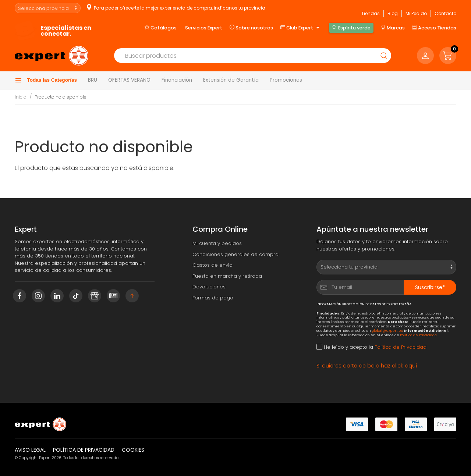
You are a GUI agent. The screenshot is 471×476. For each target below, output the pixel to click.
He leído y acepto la (371, 347)
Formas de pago (213, 298)
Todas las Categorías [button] (46, 81)
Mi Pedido (416, 13)
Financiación (177, 80)
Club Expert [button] (301, 28)
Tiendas (371, 13)
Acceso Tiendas (434, 28)
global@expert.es (387, 331)
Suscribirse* (430, 287)
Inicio (21, 97)
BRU (93, 80)
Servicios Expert (204, 28)
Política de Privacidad (418, 335)
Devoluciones (209, 287)
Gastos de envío (213, 265)
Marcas (393, 28)
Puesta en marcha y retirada (227, 276)
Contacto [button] (445, 13)
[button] (448, 56)
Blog (393, 13)
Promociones (286, 80)
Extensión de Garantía (231, 80)
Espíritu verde (351, 28)
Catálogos (161, 28)
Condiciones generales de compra (235, 254)
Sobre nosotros (251, 28)
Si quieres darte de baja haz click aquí (367, 366)
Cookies (133, 450)
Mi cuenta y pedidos (217, 243)
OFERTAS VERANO (129, 80)
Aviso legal (30, 450)
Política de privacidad (84, 450)
